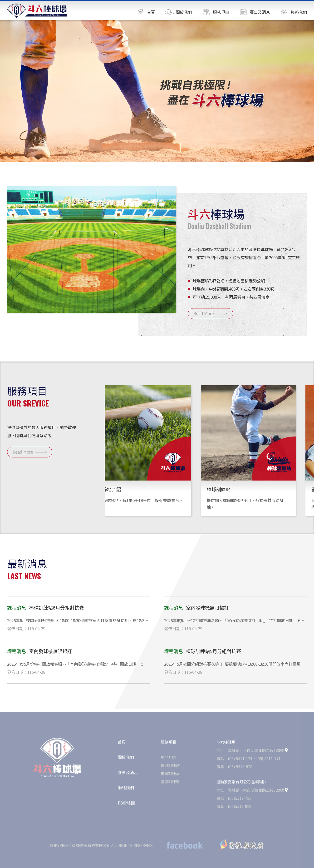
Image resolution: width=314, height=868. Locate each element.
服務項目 (169, 744)
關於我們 (126, 759)
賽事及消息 (128, 774)
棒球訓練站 (170, 767)
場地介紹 (168, 759)
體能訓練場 (170, 783)
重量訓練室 (170, 775)
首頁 (122, 744)
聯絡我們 (126, 789)
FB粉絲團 (126, 805)
